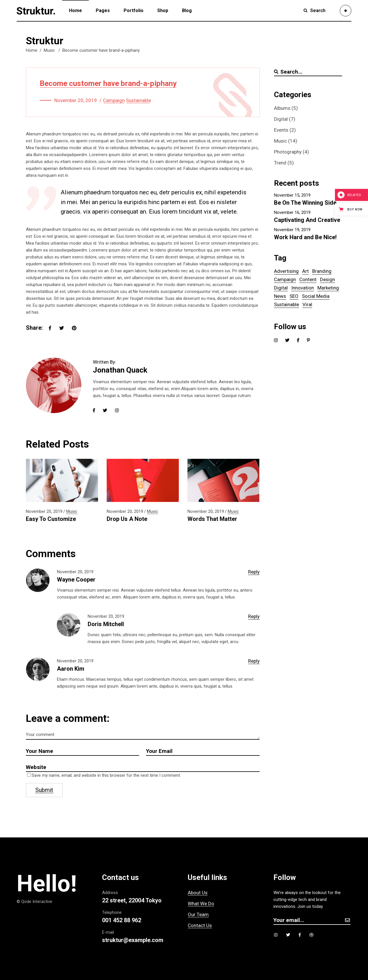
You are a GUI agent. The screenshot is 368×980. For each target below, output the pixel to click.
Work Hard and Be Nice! (305, 237)
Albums (282, 108)
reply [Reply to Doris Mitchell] (254, 616)
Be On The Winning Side (305, 203)
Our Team (198, 914)
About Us (198, 893)
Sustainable (138, 100)
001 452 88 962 (122, 920)
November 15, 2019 (292, 195)
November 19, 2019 (292, 230)
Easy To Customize (51, 519)
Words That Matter (212, 519)
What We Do (201, 904)
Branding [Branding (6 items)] (322, 271)
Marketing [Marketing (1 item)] (328, 288)
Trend (280, 163)
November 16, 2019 (292, 212)
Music (49, 50)
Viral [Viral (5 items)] (307, 304)
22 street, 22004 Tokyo (132, 900)
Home (32, 50)
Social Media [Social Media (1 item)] (316, 296)
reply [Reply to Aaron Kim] (254, 661)
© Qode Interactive (34, 902)
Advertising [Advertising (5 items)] (286, 271)
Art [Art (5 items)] (305, 271)
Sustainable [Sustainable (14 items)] (286, 304)
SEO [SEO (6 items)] (294, 296)
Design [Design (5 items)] (327, 279)
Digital (281, 119)
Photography (288, 152)
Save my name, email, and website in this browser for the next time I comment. (106, 775)
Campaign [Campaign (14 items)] (285, 279)
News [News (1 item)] (280, 296)
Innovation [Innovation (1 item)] (303, 288)
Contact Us (200, 925)
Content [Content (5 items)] (308, 279)
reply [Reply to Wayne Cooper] (254, 572)
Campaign (114, 100)
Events (281, 130)
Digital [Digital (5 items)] (281, 288)
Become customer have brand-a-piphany (108, 83)
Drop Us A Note (127, 519)
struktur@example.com (133, 940)
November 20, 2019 (76, 100)
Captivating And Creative (307, 220)
